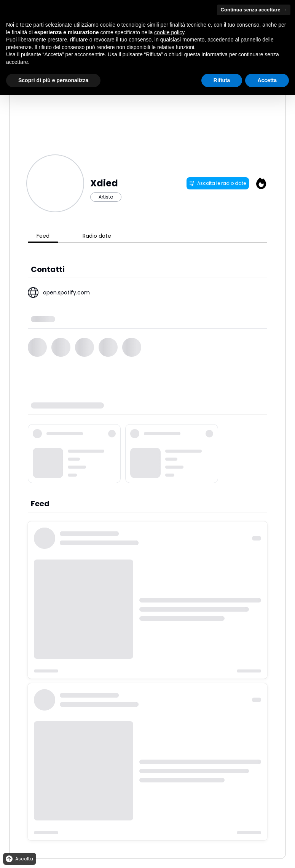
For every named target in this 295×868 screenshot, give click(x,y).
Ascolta (19, 859)
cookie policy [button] (169, 32)
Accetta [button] (267, 80)
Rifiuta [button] (222, 80)
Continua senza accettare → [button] (254, 10)
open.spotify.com (66, 293)
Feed (43, 236)
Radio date (97, 236)
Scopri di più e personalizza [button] (53, 80)
